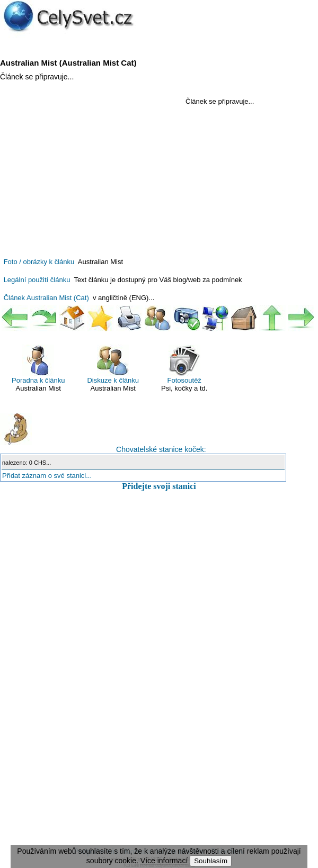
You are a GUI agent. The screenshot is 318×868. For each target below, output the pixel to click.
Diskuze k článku (113, 364)
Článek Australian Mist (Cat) (46, 298)
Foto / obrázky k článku (39, 262)
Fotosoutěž (184, 364)
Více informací (164, 861)
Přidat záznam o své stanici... (47, 476)
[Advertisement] (89, 174)
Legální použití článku (37, 280)
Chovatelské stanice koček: (103, 433)
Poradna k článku (38, 364)
